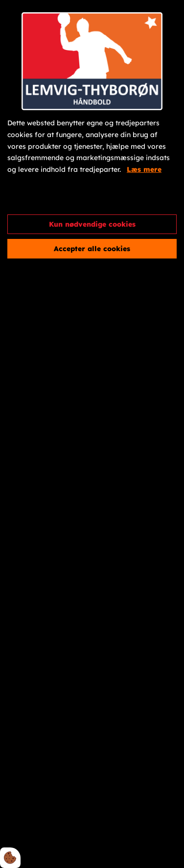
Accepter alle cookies (92, 249)
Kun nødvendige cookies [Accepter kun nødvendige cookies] (92, 224)
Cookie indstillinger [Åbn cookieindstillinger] (43, 198)
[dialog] (92, 434)
